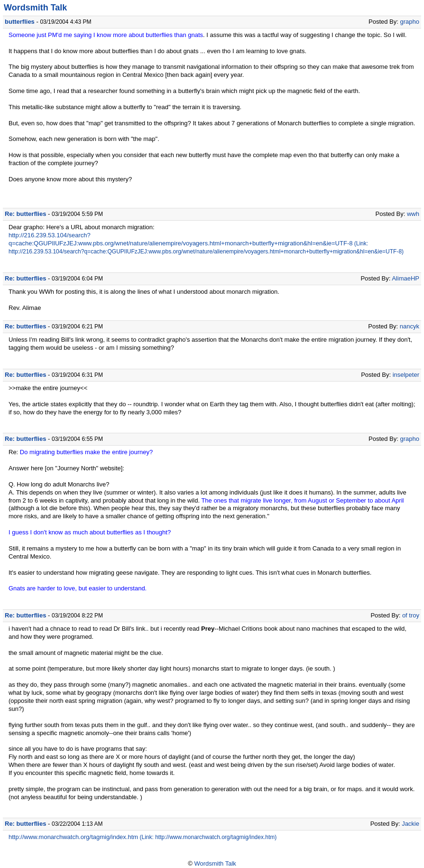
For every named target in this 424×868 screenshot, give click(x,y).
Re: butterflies (25, 214)
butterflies (20, 22)
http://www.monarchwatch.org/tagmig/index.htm (73, 837)
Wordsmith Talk (35, 8)
